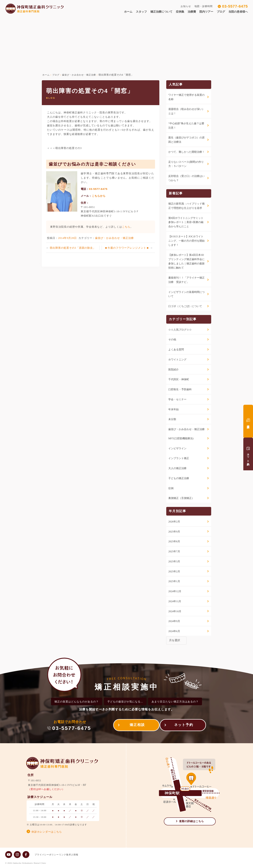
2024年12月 (175, 591)
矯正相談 (134, 726)
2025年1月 (174, 581)
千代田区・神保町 (179, 379)
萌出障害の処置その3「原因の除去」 (73, 248)
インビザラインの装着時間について (186, 294)
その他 (172, 340)
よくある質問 (176, 350)
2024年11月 (175, 601)
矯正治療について (161, 12)
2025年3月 (174, 561)
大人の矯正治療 (177, 468)
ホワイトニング (177, 360)
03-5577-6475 (235, 6)
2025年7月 (174, 551)
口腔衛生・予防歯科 (180, 389)
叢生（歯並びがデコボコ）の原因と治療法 (186, 140)
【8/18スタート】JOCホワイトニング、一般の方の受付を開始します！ (186, 241)
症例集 (180, 12)
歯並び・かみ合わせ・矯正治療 (114, 238)
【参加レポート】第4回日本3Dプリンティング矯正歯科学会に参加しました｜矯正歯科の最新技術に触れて (186, 261)
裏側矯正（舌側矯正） (181, 498)
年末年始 (174, 409)
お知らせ (186, 6)
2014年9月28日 (67, 238)
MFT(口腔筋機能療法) (181, 438)
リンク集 (67, 855)
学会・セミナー (177, 399)
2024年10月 (175, 611)
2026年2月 (174, 522)
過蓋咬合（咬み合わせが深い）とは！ (186, 111)
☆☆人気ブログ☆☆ (180, 330)
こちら (126, 227)
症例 (171, 488)
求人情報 (80, 855)
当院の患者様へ (238, 12)
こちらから (99, 196)
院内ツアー (206, 12)
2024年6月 (174, 631)
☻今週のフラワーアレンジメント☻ (127, 248)
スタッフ (141, 12)
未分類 (172, 419)
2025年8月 (174, 541)
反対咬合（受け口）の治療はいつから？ (186, 178)
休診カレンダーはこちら (47, 832)
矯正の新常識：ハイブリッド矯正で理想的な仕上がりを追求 (186, 206)
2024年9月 (174, 621)
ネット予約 (184, 726)
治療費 (192, 12)
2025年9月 (174, 532)
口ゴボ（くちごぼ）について (185, 306)
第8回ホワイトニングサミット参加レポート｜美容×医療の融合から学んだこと (186, 222)
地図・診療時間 (203, 6)
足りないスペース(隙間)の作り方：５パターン (186, 164)
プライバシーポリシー (47, 855)
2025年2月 (174, 571)
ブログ (221, 12)
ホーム (128, 12)
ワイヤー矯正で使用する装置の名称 (186, 97)
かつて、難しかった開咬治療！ (186, 152)
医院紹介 (174, 370)
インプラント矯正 (179, 458)
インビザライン (177, 448)
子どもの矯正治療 (179, 478)
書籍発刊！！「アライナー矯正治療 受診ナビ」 (186, 280)
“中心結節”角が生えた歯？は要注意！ (186, 126)
